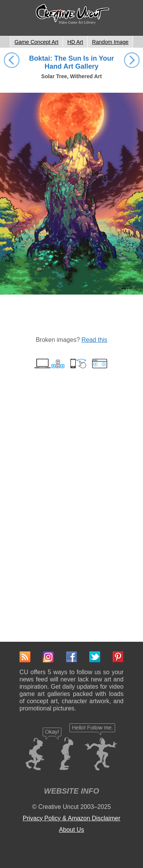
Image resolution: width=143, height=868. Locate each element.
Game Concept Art (36, 42)
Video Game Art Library (77, 22)
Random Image (110, 42)
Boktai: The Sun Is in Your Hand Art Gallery (71, 62)
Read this (95, 340)
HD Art (75, 42)
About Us (72, 830)
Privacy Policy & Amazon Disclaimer (71, 818)
